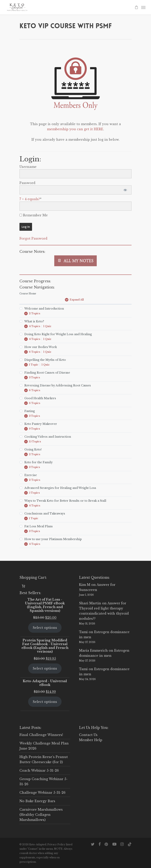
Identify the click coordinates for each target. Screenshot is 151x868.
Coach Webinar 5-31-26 (39, 770)
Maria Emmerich (93, 650)
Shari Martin (90, 603)
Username (28, 167)
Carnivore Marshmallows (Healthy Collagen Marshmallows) (41, 815)
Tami (83, 632)
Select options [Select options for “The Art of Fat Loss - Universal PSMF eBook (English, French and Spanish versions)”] (45, 628)
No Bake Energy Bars (37, 801)
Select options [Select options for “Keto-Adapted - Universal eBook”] (45, 702)
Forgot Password (33, 238)
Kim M (85, 585)
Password (27, 183)
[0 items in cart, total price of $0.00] (23, 586)
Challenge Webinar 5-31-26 (42, 793)
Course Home (28, 294)
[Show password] (125, 190)
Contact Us (88, 735)
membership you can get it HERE (75, 129)
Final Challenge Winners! (41, 735)
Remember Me (34, 215)
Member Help (91, 740)
